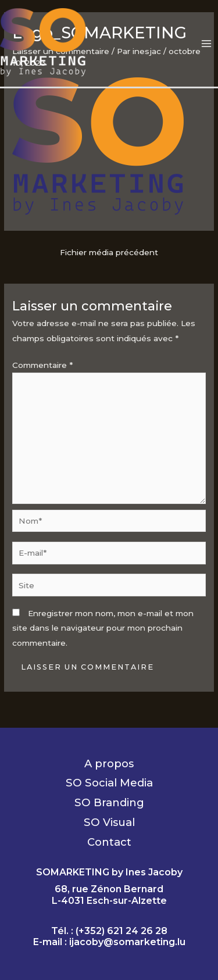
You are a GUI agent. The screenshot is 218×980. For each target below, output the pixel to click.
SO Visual (109, 822)
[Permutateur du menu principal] (207, 43)
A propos (109, 763)
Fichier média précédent (109, 252)
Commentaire (42, 365)
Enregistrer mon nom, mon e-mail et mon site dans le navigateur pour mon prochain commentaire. (103, 628)
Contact (109, 842)
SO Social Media (109, 783)
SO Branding (109, 802)
